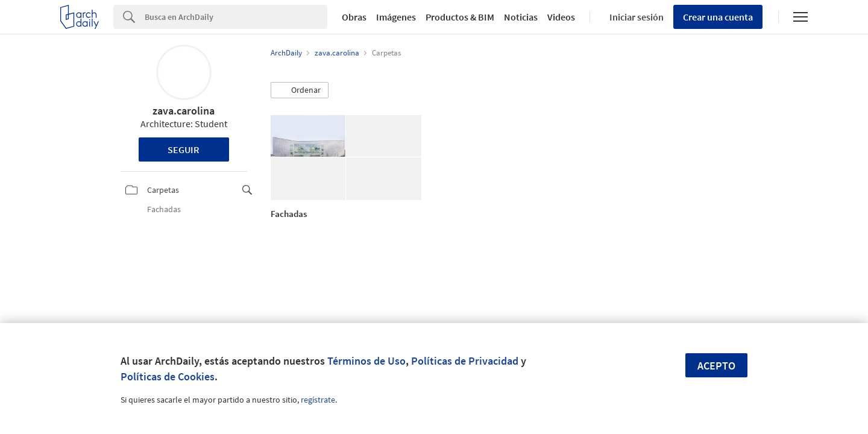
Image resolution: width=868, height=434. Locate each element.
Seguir (184, 149)
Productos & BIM (460, 17)
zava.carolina (184, 111)
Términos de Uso (366, 361)
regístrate (318, 400)
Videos (561, 17)
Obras (354, 17)
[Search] (236, 17)
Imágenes (396, 17)
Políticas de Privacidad (465, 361)
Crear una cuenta (718, 17)
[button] (300, 90)
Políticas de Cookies (168, 376)
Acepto (716, 366)
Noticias (521, 17)
